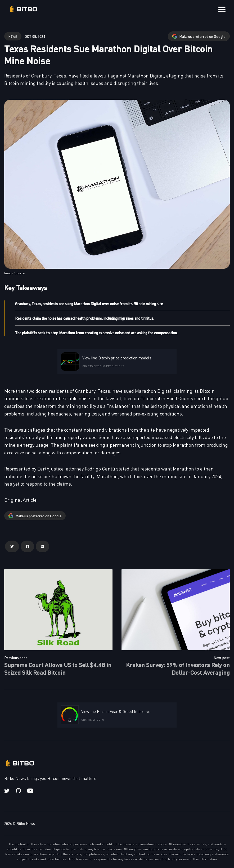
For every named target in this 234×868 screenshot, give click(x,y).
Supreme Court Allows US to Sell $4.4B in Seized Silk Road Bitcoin (58, 668)
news (13, 36)
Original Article (20, 500)
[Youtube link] (30, 791)
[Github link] (18, 791)
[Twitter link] (7, 791)
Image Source (15, 273)
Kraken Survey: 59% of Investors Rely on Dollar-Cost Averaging (178, 668)
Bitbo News (26, 823)
